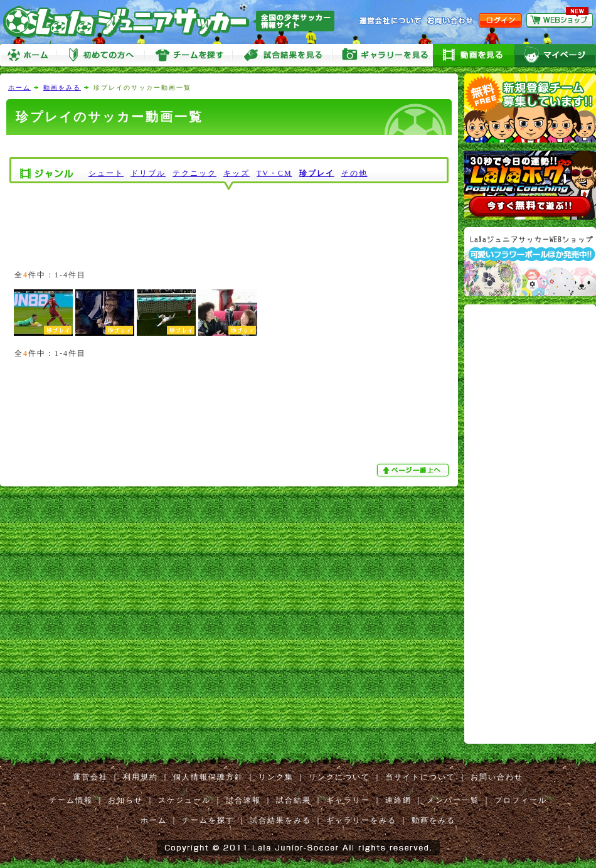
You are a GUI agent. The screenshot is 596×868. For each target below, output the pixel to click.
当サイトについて (420, 777)
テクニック (194, 173)
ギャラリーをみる (383, 56)
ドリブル (148, 173)
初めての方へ (100, 56)
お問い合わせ (497, 777)
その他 (354, 173)
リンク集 (276, 777)
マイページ (555, 56)
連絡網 (398, 800)
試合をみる (282, 56)
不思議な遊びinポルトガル (228, 313)
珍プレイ (317, 173)
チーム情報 (71, 800)
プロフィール (521, 800)
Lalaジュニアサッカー (174, 22)
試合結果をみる (280, 820)
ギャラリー (348, 800)
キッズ (237, 173)
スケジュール (184, 800)
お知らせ (125, 800)
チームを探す (188, 56)
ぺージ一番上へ (414, 470)
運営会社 (90, 777)
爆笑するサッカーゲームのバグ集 (166, 313)
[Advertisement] (229, 146)
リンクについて (339, 777)
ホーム (28, 56)
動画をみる (474, 56)
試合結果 (294, 800)
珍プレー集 (43, 313)
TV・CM (274, 173)
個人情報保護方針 (208, 777)
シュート (106, 173)
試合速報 (243, 800)
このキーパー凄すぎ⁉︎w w (105, 313)
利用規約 (141, 777)
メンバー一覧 (453, 800)
